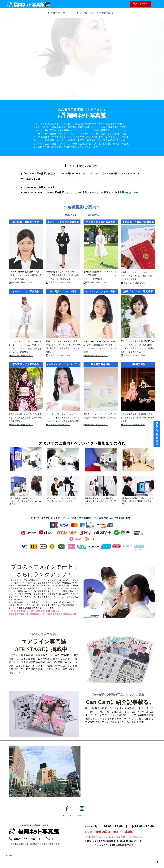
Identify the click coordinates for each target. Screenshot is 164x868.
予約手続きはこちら (128, 193)
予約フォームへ (141, 4)
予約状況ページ (125, 837)
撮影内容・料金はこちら (21, 282)
